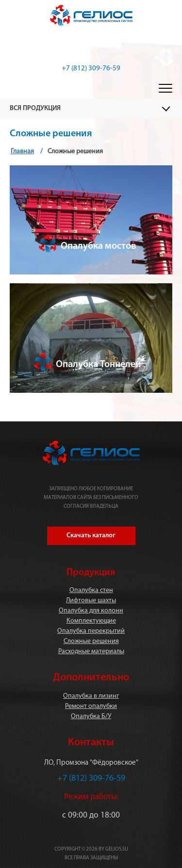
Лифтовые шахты (91, 601)
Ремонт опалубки (91, 706)
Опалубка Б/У (91, 716)
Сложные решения (91, 641)
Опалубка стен (91, 590)
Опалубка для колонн (91, 611)
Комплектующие (91, 621)
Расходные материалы (91, 651)
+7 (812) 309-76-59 (91, 69)
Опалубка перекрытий (91, 631)
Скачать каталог (91, 536)
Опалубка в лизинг (91, 696)
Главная (22, 152)
